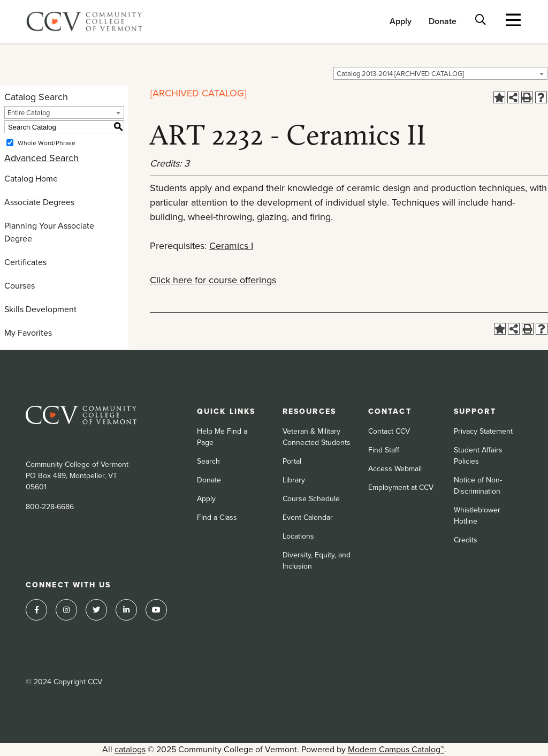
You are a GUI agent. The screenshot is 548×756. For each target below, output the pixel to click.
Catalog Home (31, 179)
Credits (466, 540)
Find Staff (384, 450)
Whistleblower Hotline (477, 516)
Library (294, 480)
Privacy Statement (483, 431)
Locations (298, 536)
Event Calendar (308, 517)
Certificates (25, 262)
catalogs (130, 749)
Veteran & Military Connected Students (317, 437)
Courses (20, 286)
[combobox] (440, 73)
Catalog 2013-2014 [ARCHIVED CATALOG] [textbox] (400, 74)
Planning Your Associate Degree (49, 232)
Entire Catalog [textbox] (29, 113)
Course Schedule (311, 499)
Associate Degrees (39, 202)
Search (208, 461)
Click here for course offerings (213, 280)
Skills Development (40, 309)
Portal (292, 461)
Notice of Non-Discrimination (478, 486)
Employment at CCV (401, 487)
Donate (443, 21)
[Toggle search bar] (481, 19)
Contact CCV (389, 431)
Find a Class (217, 517)
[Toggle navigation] (514, 20)
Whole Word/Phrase (47, 143)
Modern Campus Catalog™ (396, 749)
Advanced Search (41, 158)
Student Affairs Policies (478, 456)
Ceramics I (231, 246)
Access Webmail (395, 469)
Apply (401, 21)
